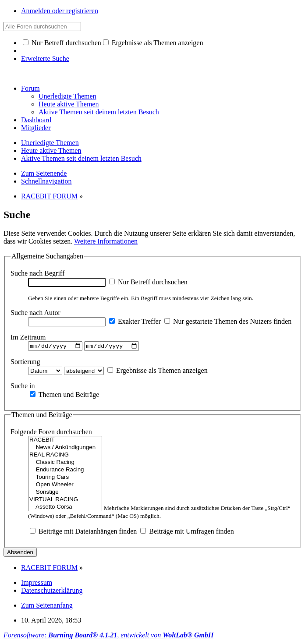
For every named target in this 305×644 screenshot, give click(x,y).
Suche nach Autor (35, 313)
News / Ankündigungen (65, 449)
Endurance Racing (65, 471)
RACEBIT (65, 441)
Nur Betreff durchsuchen (62, 43)
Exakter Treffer (135, 321)
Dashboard (36, 120)
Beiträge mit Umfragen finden (187, 533)
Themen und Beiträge (64, 395)
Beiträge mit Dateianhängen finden (83, 533)
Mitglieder (36, 128)
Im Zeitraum (28, 337)
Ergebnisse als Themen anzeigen (153, 43)
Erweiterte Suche (45, 58)
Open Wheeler (65, 486)
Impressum (37, 584)
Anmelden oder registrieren (60, 11)
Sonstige (65, 494)
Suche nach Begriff (37, 273)
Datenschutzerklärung (52, 592)
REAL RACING (65, 456)
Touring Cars (65, 479)
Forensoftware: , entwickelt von (108, 636)
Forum (30, 88)
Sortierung (25, 363)
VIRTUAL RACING (65, 501)
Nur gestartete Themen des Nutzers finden (228, 321)
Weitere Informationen (106, 241)
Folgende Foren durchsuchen (51, 433)
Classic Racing (65, 464)
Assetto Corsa (65, 508)
